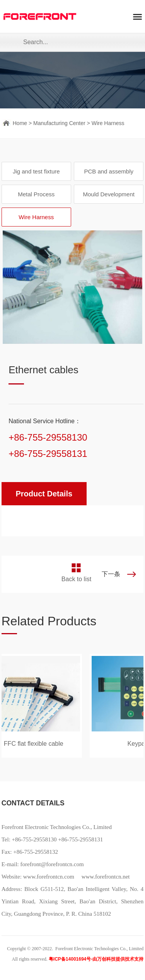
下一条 (111, 574)
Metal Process (36, 194)
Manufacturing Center (59, 123)
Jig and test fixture (36, 171)
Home (20, 123)
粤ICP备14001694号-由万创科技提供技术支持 (96, 959)
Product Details (44, 494)
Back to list (76, 579)
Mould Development (108, 194)
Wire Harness (108, 123)
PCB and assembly (109, 171)
